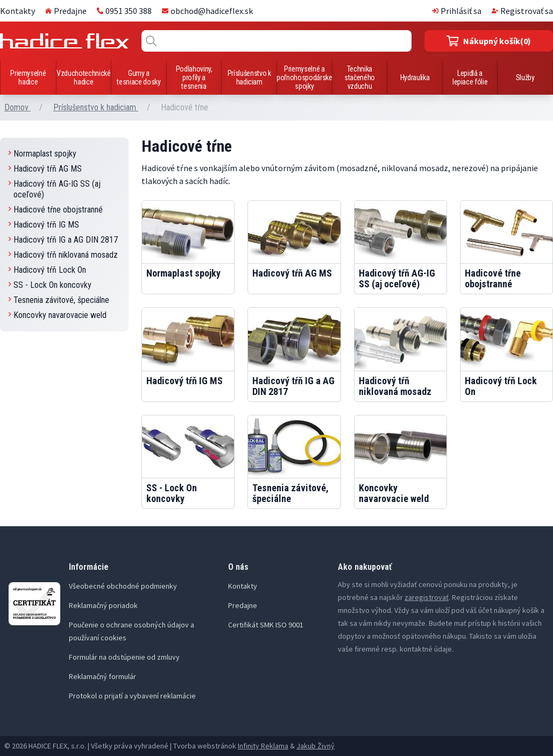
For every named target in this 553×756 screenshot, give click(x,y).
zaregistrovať (427, 597)
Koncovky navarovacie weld (58, 315)
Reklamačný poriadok (103, 605)
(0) (489, 41)
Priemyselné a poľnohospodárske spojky (304, 77)
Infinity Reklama (263, 746)
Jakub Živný (316, 746)
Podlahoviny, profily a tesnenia (194, 77)
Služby (525, 77)
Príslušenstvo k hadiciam (249, 77)
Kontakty (17, 11)
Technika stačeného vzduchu (360, 77)
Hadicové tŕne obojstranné (56, 210)
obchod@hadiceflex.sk (207, 11)
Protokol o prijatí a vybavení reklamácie (132, 696)
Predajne (66, 11)
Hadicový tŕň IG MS (44, 225)
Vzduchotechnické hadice (83, 77)
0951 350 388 (124, 11)
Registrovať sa (522, 11)
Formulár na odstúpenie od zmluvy (124, 657)
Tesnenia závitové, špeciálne (59, 300)
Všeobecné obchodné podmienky (123, 586)
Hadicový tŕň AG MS (45, 169)
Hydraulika (415, 77)
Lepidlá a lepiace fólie (470, 77)
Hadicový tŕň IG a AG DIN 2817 (63, 240)
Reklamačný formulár (102, 676)
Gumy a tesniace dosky (139, 77)
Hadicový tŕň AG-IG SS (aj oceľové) (55, 189)
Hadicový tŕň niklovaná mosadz (63, 255)
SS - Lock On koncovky (50, 285)
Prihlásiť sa (457, 11)
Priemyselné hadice (28, 77)
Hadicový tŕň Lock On (47, 270)
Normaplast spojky (42, 154)
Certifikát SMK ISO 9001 (266, 625)
